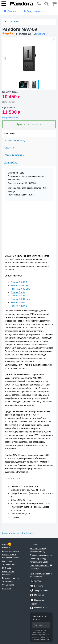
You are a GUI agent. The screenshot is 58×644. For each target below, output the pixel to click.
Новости (6, 548)
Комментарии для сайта (17, 533)
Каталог (12, 11)
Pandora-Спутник (37, 548)
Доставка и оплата (11, 551)
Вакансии (6, 588)
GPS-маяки (14, 22)
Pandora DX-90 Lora (20, 289)
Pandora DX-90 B (19, 282)
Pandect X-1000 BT (20, 306)
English (33, 569)
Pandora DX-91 (18, 296)
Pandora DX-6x (18, 302)
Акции (5, 544)
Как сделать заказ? (11, 558)
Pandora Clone (36, 552)
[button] (53, 40)
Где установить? (10, 117)
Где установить (35, 11)
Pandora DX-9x (18, 292)
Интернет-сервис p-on (39, 565)
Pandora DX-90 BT (19, 285)
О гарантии (7, 561)
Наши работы (8, 571)
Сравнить (41, 34)
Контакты (6, 575)
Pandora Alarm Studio (39, 562)
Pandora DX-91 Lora (20, 299)
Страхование (8, 585)
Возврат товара (9, 554)
